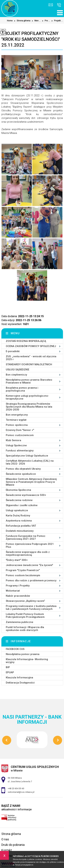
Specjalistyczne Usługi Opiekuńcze (27, 456)
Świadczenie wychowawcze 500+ (26, 495)
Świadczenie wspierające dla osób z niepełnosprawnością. (28, 553)
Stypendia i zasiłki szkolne (22, 505)
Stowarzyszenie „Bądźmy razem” (25, 601)
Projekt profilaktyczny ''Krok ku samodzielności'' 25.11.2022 (31, 39)
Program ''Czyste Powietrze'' (23, 570)
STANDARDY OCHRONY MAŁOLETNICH (29, 364)
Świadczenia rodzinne (19, 500)
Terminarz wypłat (16, 420)
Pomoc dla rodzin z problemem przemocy (31, 580)
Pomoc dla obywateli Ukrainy (23, 469)
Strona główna (22, 21)
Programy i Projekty (18, 586)
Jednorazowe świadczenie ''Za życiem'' (29, 565)
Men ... (35, 21)
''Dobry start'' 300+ (17, 560)
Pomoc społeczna (17, 425)
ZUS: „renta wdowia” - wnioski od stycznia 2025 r (31, 358)
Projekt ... (56, 21)
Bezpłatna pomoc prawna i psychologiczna (22, 389)
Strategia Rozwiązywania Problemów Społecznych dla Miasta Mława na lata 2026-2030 (29, 407)
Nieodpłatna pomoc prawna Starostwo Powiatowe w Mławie (29, 381)
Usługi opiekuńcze (17, 510)
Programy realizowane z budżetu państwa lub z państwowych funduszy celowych (31, 608)
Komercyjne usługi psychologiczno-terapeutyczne (27, 397)
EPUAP (10, 672)
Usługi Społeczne (16, 445)
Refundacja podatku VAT (21, 526)
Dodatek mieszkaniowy (20, 531)
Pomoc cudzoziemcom (20, 435)
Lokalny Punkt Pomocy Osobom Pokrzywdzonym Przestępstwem (25, 616)
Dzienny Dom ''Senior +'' (20, 430)
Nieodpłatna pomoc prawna (23, 654)
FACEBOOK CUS (15, 649)
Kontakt (7, 850)
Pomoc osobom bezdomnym (23, 575)
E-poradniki (13, 351)
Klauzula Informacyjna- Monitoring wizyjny (27, 661)
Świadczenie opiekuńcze (21, 474)
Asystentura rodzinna (19, 521)
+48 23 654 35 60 (59, 5)
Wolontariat (13, 591)
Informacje (21, 641)
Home (10, 21)
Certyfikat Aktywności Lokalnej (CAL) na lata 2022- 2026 (30, 462)
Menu (15, 333)
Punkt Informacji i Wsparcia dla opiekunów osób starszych (25, 629)
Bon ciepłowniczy (16, 375)
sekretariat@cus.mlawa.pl (51, 5)
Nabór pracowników (18, 596)
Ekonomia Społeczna (18, 490)
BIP (8, 667)
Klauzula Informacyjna (19, 678)
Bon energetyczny (17, 415)
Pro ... (45, 21)
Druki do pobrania (13, 845)
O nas (5, 839)
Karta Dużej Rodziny (18, 516)
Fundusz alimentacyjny (20, 451)
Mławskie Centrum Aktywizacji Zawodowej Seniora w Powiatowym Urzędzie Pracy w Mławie (31, 482)
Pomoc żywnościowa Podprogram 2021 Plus (30, 545)
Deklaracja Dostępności (20, 683)
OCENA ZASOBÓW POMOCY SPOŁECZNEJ (31, 346)
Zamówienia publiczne (20, 622)
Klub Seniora (13, 440)
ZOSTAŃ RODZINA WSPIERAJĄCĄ (26, 341)
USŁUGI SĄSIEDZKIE (17, 370)
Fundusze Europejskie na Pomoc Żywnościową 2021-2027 (26, 537)
